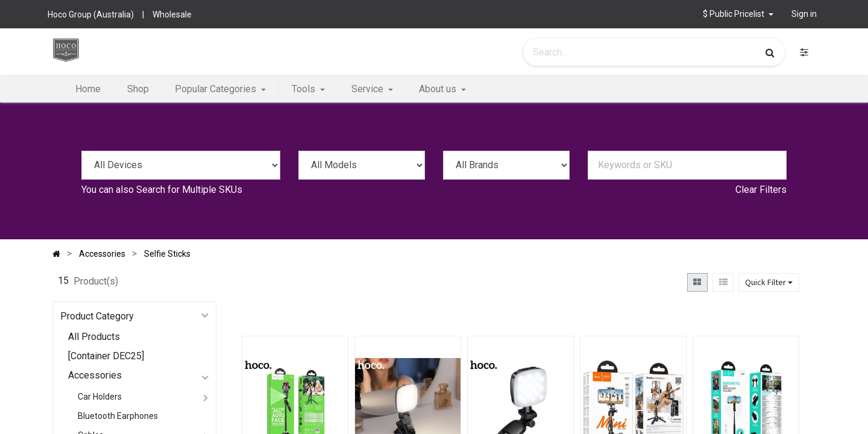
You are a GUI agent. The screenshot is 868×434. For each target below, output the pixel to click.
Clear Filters (761, 190)
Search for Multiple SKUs (189, 190)
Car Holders (100, 397)
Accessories (95, 375)
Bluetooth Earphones (118, 416)
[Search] (770, 52)
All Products (94, 337)
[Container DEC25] (106, 356)
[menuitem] (88, 89)
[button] (738, 14)
